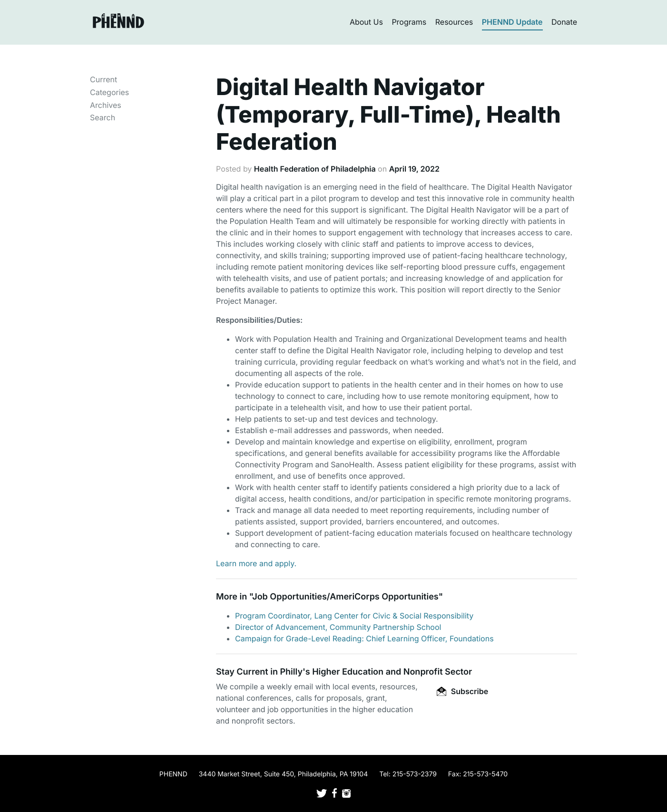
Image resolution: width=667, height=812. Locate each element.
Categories (109, 92)
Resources (454, 22)
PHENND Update (512, 22)
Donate (564, 22)
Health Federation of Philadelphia (315, 169)
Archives (106, 105)
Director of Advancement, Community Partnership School (338, 627)
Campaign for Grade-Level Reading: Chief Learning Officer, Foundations (364, 638)
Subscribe (462, 691)
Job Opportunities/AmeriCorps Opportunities (345, 597)
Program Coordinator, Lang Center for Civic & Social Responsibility (354, 616)
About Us (366, 22)
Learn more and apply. (256, 563)
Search (103, 117)
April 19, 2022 (414, 169)
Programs (409, 22)
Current (103, 79)
